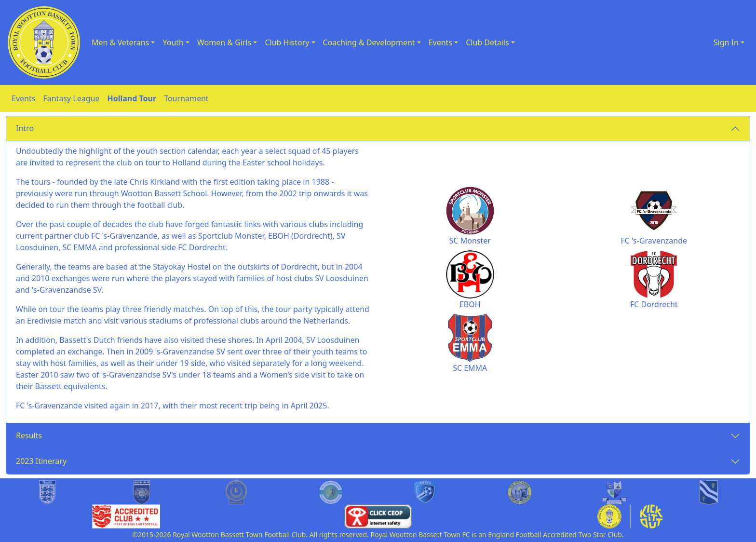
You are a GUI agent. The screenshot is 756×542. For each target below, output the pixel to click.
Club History (287, 42)
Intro (25, 128)
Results (29, 435)
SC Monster (470, 241)
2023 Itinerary (41, 461)
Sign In (726, 42)
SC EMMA (470, 368)
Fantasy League (71, 98)
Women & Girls (224, 42)
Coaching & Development (369, 42)
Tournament (186, 98)
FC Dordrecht (654, 304)
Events (440, 42)
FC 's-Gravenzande (654, 241)
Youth (173, 42)
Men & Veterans (120, 42)
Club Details (487, 42)
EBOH (470, 304)
